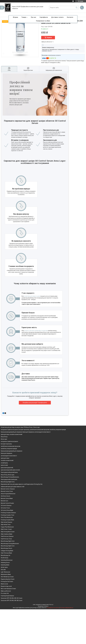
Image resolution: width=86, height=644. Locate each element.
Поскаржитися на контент (53, 604)
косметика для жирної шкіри (32, 293)
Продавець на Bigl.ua (43, 603)
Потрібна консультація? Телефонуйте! (35, 399)
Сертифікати (44, 17)
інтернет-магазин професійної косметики (36, 327)
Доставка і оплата (57, 17)
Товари (24, 17)
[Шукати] (77, 8)
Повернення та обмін (43, 21)
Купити (49, 38)
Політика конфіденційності (67, 604)
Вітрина (15, 17)
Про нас (33, 17)
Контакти (70, 17)
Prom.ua (51, 601)
